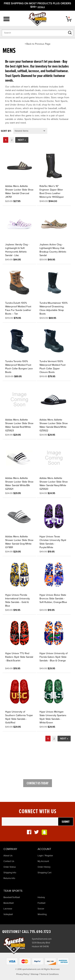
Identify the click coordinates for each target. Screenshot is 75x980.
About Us (8, 856)
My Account (43, 861)
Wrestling (42, 914)
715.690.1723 (40, 932)
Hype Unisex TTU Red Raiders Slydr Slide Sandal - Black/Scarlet (19, 657)
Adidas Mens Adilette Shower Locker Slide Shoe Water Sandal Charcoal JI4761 (19, 192)
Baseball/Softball (12, 897)
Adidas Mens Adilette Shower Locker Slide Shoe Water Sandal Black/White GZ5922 (54, 425)
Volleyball (8, 914)
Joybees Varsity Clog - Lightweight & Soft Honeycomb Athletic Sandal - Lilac (17, 250)
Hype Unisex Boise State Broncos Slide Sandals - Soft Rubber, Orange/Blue (53, 599)
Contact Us (9, 861)
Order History (44, 867)
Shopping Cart (45, 873)
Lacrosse (8, 909)
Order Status (10, 867)
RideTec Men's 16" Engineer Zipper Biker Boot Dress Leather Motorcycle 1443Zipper (52, 192)
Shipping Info (10, 873)
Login (40, 856)
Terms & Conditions (50, 974)
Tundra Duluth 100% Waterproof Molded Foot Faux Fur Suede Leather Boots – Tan (18, 308)
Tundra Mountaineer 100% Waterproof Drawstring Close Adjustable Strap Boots (54, 308)
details (41, 7)
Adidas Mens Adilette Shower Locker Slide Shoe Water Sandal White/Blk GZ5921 (19, 484)
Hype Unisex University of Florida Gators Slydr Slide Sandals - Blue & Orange (54, 657)
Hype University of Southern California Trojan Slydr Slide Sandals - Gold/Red (19, 717)
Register (49, 856)
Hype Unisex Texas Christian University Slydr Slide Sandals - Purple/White (53, 542)
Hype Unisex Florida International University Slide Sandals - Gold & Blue (17, 600)
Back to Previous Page (38, 44)
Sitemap (35, 974)
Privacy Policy (23, 974)
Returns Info (9, 878)
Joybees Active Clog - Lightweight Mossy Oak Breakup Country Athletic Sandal (53, 250)
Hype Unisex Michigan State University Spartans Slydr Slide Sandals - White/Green (53, 717)
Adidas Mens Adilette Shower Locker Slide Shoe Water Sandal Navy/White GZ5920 (54, 484)
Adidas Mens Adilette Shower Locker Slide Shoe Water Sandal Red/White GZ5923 (19, 425)
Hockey (41, 897)
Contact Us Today (38, 783)
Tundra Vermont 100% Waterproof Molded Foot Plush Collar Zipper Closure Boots (52, 367)
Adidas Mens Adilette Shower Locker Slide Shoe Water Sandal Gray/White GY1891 (19, 542)
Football (41, 903)
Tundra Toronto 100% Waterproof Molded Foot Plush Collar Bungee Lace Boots (19, 367)
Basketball (9, 903)
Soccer (41, 909)
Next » (22, 140)
